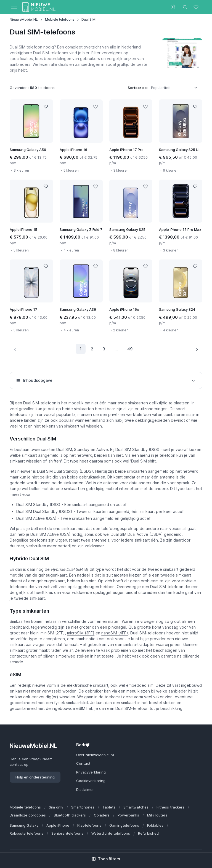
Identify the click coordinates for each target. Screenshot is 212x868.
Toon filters (106, 859)
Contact (83, 763)
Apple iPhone (58, 825)
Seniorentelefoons (67, 833)
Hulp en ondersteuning (35, 777)
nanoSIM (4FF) (115, 633)
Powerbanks (128, 815)
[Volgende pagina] (197, 349)
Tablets (109, 807)
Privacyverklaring (91, 772)
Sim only (56, 807)
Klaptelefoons (89, 825)
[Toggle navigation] (14, 7)
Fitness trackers (170, 807)
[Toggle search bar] (185, 7)
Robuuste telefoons (26, 833)
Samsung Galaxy (24, 825)
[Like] (46, 106)
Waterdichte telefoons (111, 833)
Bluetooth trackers (70, 815)
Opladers (102, 815)
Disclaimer (85, 789)
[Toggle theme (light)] (173, 7)
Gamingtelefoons (124, 825)
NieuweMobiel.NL (24, 19)
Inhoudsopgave (106, 380)
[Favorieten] (197, 7)
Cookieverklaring (91, 781)
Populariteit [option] (161, 88)
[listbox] (176, 88)
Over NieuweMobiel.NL (96, 755)
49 (130, 349)
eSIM (81, 708)
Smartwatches (136, 807)
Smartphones (83, 807)
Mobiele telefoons (60, 19)
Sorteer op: (138, 88)
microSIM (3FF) (81, 633)
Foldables (155, 825)
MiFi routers (157, 815)
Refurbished (148, 833)
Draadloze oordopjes (28, 815)
